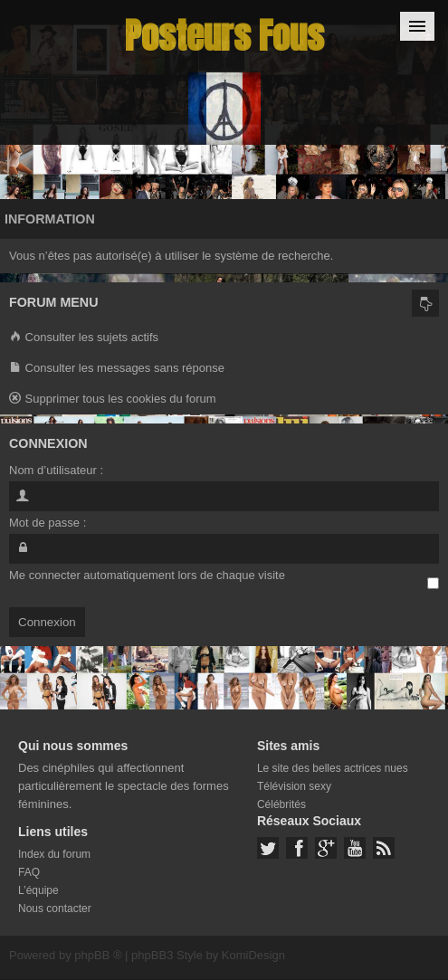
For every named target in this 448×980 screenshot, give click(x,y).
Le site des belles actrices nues (333, 768)
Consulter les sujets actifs (84, 338)
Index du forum (54, 854)
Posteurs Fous (224, 36)
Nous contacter (55, 909)
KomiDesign (253, 955)
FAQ (29, 872)
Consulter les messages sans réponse (117, 369)
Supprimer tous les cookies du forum (113, 400)
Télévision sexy (294, 786)
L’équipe (38, 890)
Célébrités (281, 804)
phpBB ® (98, 955)
